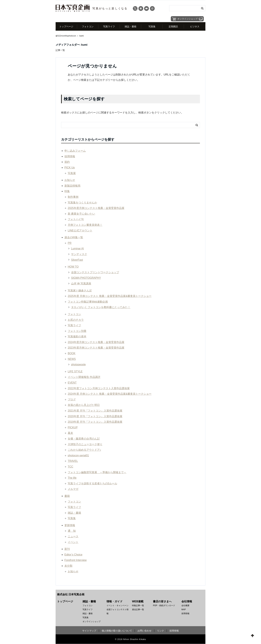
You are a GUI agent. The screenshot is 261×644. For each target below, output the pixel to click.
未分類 (68, 566)
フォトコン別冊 (77, 331)
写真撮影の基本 (77, 337)
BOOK (72, 353)
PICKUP (73, 427)
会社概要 (185, 606)
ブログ (72, 399)
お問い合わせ (144, 631)
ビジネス (195, 26)
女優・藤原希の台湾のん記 (84, 439)
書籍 (67, 496)
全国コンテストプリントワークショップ (95, 272)
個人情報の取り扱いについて (117, 631)
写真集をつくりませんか (82, 203)
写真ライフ (109, 26)
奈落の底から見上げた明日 (84, 405)
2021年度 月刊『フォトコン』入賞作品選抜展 (95, 411)
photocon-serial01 (78, 455)
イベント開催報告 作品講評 (84, 377)
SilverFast (77, 260)
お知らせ (70, 180)
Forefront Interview (75, 560)
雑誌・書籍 (130, 26)
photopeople (78, 365)
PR (70, 243)
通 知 (72, 531)
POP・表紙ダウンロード (164, 606)
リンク (160, 631)
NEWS (72, 359)
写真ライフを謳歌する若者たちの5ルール (92, 483)
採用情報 (70, 156)
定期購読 (173, 26)
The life (72, 478)
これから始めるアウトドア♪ (84, 450)
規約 (67, 162)
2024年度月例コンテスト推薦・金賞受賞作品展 (96, 342)
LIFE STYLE (75, 371)
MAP (184, 610)
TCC (70, 467)
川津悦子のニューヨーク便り (85, 444)
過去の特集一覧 (74, 238)
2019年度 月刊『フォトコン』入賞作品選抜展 (95, 422)
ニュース (73, 536)
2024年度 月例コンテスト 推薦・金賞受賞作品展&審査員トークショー (110, 394)
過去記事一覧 (138, 610)
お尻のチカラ (76, 320)
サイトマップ (89, 631)
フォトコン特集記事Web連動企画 (88, 302)
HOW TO (73, 267)
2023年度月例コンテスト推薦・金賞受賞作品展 (96, 348)
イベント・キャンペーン (118, 606)
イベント (73, 542)
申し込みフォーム (75, 151)
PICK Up (70, 168)
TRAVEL (73, 461)
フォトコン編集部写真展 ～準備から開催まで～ (97, 472)
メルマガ (73, 489)
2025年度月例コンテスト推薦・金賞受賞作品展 (96, 208)
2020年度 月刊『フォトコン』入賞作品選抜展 (95, 416)
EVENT (72, 383)
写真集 (152, 26)
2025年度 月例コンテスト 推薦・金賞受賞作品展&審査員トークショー (110, 296)
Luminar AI (77, 249)
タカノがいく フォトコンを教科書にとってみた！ (101, 307)
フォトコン (88, 26)
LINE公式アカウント (80, 231)
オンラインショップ (92, 622)
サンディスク (79, 254)
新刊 (67, 549)
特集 (67, 191)
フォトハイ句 (76, 219)
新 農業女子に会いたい (81, 214)
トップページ (66, 26)
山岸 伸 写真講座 (81, 284)
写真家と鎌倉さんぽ (80, 291)
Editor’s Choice (73, 555)
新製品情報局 (72, 186)
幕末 (70, 433)
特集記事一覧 (138, 606)
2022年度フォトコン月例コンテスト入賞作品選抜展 (99, 388)
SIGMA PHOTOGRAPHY (86, 278)
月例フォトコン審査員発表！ (85, 225)
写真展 (72, 173)
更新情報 (70, 525)
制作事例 (73, 197)
